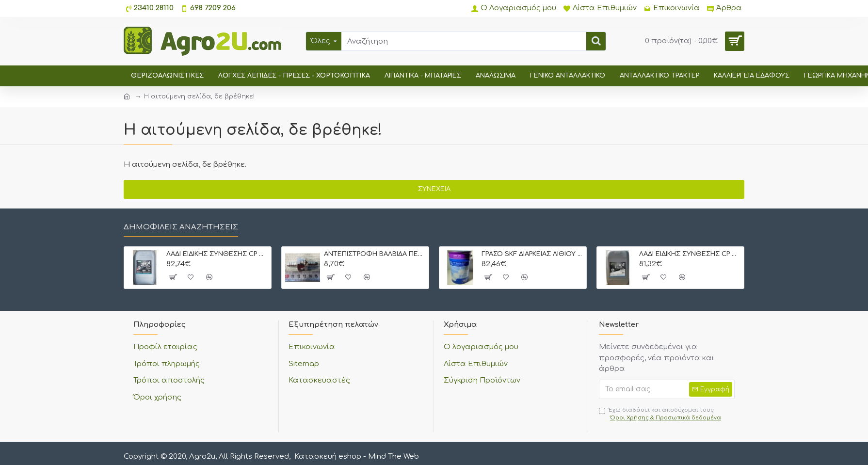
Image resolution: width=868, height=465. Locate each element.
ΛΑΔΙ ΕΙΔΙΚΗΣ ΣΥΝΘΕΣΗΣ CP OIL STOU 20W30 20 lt (217, 254)
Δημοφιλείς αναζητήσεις (181, 227)
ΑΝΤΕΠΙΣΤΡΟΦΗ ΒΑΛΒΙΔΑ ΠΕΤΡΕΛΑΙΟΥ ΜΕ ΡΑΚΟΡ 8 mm (375, 254)
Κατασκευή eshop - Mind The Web (357, 457)
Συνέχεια (434, 189)
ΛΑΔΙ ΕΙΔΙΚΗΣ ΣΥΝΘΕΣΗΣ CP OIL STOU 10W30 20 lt (690, 254)
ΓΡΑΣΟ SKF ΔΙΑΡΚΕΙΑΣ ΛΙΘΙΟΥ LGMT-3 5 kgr (532, 254)
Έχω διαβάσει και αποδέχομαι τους (661, 415)
